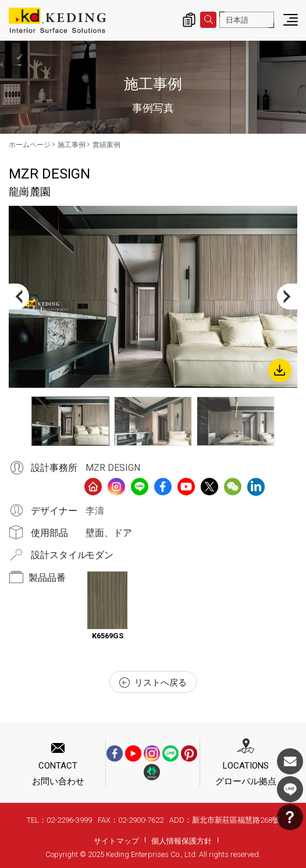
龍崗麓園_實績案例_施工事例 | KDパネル (57, 20)
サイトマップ (116, 841)
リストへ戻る (153, 683)
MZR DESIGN (113, 468)
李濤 (95, 511)
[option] (153, 297)
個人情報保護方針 (182, 841)
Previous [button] (19, 297)
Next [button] (287, 297)
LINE (290, 789)
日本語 (237, 20)
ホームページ (30, 145)
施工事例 (72, 145)
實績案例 (106, 145)
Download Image (280, 370)
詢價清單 (189, 20)
